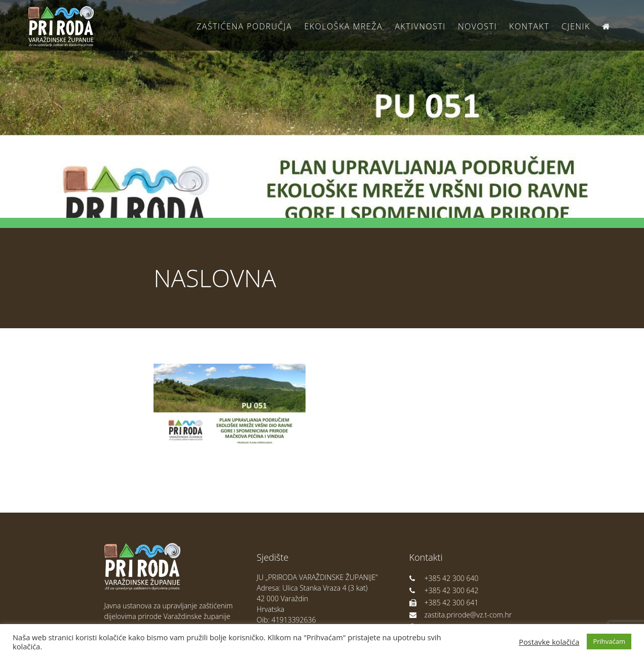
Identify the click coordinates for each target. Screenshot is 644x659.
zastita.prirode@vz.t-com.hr (461, 615)
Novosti (478, 26)
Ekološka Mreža (343, 26)
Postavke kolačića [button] (549, 642)
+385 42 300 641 (444, 603)
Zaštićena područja (244, 26)
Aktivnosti (420, 26)
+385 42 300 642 (444, 590)
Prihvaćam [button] (609, 641)
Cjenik (576, 26)
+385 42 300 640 (444, 578)
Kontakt (529, 26)
